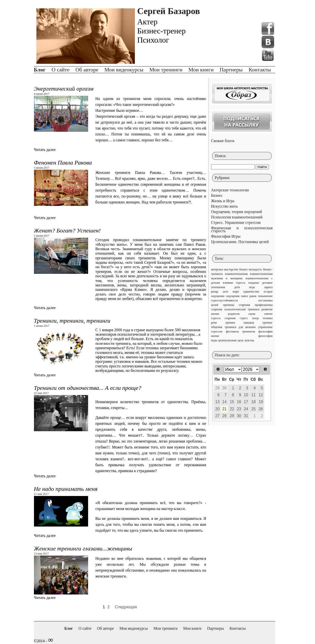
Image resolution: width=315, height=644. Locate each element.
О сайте (61, 70)
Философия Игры (226, 236)
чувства (249, 340)
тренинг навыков (240, 323)
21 (224, 409)
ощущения (233, 296)
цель (241, 340)
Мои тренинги (166, 70)
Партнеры (231, 70)
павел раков (249, 296)
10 (246, 395)
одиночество (251, 292)
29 (218, 388)
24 (246, 409)
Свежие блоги (223, 141)
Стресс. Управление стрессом (236, 223)
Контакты (260, 70)
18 (253, 402)
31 (246, 416)
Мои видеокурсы (124, 70)
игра (252, 287)
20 (218, 409)
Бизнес (217, 195)
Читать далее (45, 150)
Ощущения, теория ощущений (237, 212)
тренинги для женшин (240, 327)
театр (255, 318)
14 (224, 402)
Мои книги (201, 70)
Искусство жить (225, 206)
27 (218, 416)
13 (218, 402)
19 (261, 402)
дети (237, 287)
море (236, 292)
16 (239, 402)
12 (261, 395)
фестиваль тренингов (240, 331)
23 (239, 409)
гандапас (254, 283)
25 (253, 409)
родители (234, 314)
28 (224, 416)
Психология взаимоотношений (237, 217)
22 (232, 409)
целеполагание (228, 340)
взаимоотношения (236, 274)
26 (261, 409)
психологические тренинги (242, 309)
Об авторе (87, 70)
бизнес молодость (251, 269)
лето (225, 292)
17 (246, 402)
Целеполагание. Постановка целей (240, 242)
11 (253, 395)
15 (232, 402)
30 (224, 388)
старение (230, 318)
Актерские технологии (230, 190)
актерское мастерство (225, 269)
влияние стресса (234, 283)
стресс (244, 318)
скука (252, 314)
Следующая (126, 607)
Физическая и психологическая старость (242, 229)
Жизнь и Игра (223, 201)
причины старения (236, 305)
